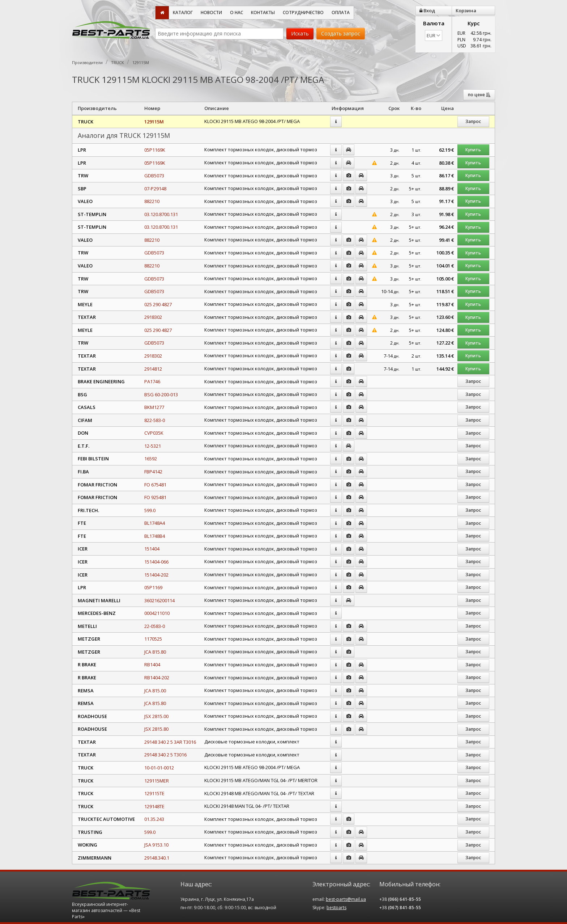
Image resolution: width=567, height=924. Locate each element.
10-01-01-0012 (159, 768)
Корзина (466, 10)
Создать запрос (341, 33)
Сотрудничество (303, 12)
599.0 (150, 510)
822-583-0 (155, 420)
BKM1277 (154, 407)
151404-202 (156, 575)
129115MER (157, 781)
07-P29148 (155, 189)
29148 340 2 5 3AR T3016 (170, 742)
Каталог (183, 12)
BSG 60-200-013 (161, 395)
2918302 (153, 317)
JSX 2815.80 (156, 729)
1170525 (153, 639)
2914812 (153, 369)
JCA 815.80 (155, 652)
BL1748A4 (155, 523)
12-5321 (153, 446)
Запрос (473, 121)
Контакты (263, 12)
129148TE (154, 806)
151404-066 (156, 562)
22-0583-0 (155, 626)
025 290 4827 (158, 304)
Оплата (341, 12)
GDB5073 (154, 176)
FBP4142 (153, 472)
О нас (236, 12)
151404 (152, 549)
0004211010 (157, 613)
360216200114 (159, 600)
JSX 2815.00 (156, 716)
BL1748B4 (155, 536)
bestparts (336, 908)
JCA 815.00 (155, 691)
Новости (211, 12)
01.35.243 (154, 819)
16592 (151, 459)
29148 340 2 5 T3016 (165, 755)
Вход (427, 10)
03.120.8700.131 (161, 214)
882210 (152, 201)
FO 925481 (155, 497)
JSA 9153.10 (156, 845)
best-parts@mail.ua (346, 899)
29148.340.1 (157, 858)
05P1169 (153, 587)
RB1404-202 (157, 678)
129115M (154, 122)
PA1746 (152, 381)
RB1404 (152, 664)
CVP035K (154, 433)
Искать (300, 33)
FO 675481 (155, 485)
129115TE (154, 793)
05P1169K (155, 150)
